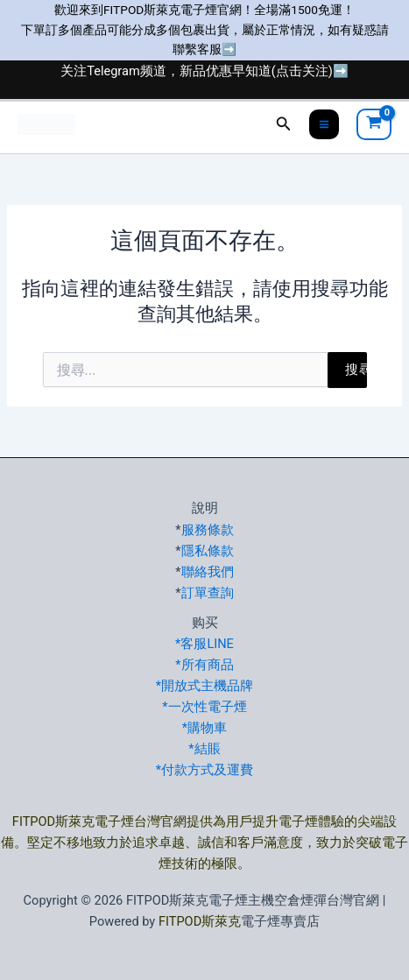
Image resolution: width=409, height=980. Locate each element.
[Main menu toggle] (324, 124)
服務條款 (208, 530)
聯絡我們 (208, 572)
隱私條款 (208, 551)
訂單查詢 (208, 593)
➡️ (229, 49)
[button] (284, 124)
